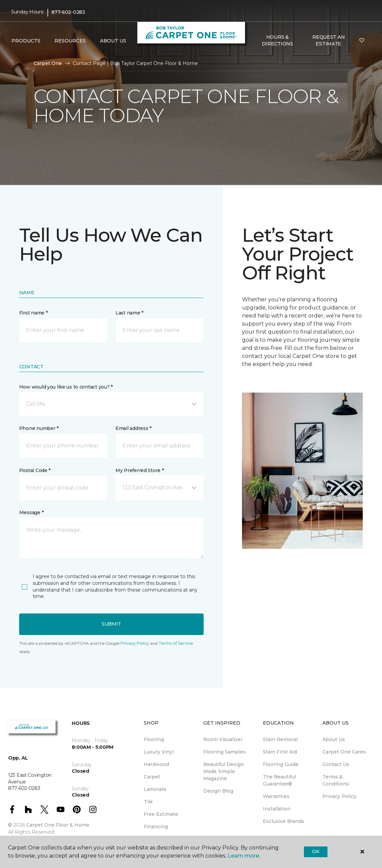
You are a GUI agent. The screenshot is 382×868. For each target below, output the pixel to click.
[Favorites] (362, 41)
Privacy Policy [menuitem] (339, 796)
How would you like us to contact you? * (66, 387)
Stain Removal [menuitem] (280, 739)
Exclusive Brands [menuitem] (284, 821)
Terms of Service (176, 643)
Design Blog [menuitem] (218, 791)
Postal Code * (35, 470)
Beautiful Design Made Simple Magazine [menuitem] (224, 771)
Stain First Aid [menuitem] (280, 752)
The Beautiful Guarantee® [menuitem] (279, 780)
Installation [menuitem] (277, 809)
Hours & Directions (277, 40)
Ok (316, 852)
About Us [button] (113, 41)
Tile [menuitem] (148, 802)
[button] (112, 404)
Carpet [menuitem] (152, 777)
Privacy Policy (135, 643)
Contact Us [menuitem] (336, 764)
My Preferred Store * (140, 470)
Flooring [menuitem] (154, 739)
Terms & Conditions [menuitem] (336, 780)
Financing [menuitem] (156, 827)
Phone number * (39, 428)
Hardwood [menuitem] (156, 764)
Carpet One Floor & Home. (58, 825)
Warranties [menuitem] (276, 796)
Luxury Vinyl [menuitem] (159, 752)
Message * (31, 512)
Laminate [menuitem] (155, 789)
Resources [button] (70, 41)
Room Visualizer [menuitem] (223, 739)
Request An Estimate (328, 40)
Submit (111, 624)
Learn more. (244, 856)
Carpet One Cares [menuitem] (344, 752)
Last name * (129, 313)
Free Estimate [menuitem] (161, 814)
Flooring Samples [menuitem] (224, 752)
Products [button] (26, 41)
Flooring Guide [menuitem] (281, 764)
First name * (33, 313)
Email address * (133, 428)
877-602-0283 (68, 12)
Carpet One (48, 63)
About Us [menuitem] (334, 739)
